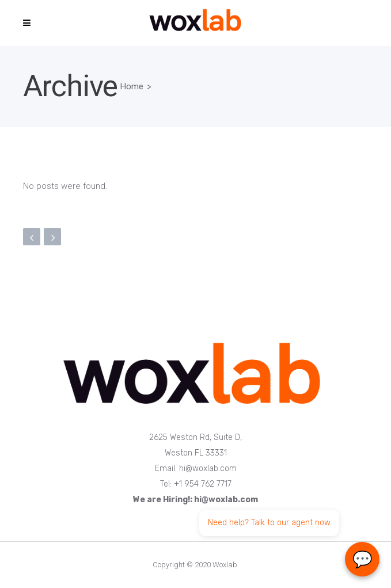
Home (132, 86)
